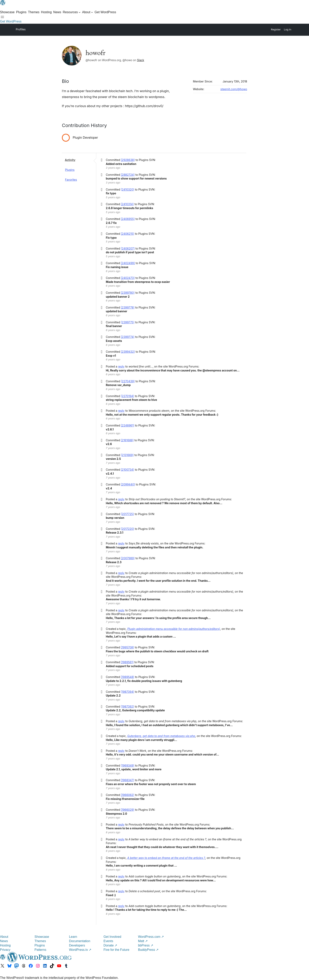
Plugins (70, 170)
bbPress (145, 945)
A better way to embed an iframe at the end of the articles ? (166, 858)
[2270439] (128, 381)
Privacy (5, 950)
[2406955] (128, 219)
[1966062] (128, 795)
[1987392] (127, 706)
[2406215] (128, 234)
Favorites (71, 180)
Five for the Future (116, 950)
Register (276, 29)
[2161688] (127, 440)
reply (121, 366)
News (4, 941)
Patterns (40, 950)
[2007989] (128, 558)
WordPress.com (151, 937)
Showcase (42, 937)
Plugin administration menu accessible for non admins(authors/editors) (174, 629)
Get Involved (112, 937)
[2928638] (128, 160)
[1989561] (127, 662)
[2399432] (128, 352)
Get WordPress (11, 21)
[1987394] (127, 692)
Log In (288, 29)
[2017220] (127, 529)
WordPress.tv (80, 950)
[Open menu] (2, 17)
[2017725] (127, 514)
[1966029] (128, 810)
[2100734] (127, 470)
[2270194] (127, 396)
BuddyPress (148, 950)
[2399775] (128, 322)
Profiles (21, 29)
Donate (110, 945)
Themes (40, 941)
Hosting (5, 945)
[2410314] (127, 204)
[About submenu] (87, 12)
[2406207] (128, 248)
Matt (143, 941)
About (4, 937)
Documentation (80, 941)
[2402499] (128, 263)
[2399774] (128, 337)
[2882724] (128, 175)
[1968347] (128, 780)
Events (108, 941)
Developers (77, 945)
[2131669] (127, 455)
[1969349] (128, 765)
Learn (73, 937)
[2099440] (128, 484)
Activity (70, 160)
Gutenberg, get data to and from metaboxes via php (161, 736)
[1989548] (128, 677)
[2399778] (128, 307)
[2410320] (128, 189)
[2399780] (128, 293)
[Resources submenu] (72, 12)
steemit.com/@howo (234, 89)
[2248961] (128, 425)
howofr (95, 53)
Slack (141, 60)
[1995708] (127, 647)
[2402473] (128, 278)
